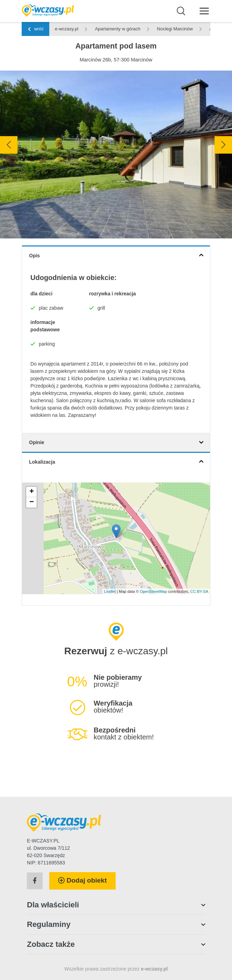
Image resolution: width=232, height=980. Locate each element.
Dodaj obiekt (82, 880)
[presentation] (9, 145)
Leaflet (110, 591)
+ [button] (32, 492)
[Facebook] (35, 881)
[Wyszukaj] (181, 11)
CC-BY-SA (199, 591)
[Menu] (204, 11)
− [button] (32, 502)
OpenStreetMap (153, 591)
